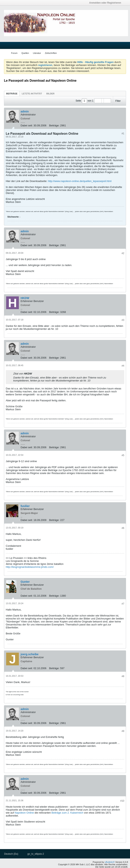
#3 (123, 320)
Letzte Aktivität (32, 94)
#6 (123, 528)
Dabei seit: (27, 125)
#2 (123, 253)
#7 (123, 604)
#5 (123, 455)
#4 (123, 366)
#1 (123, 134)
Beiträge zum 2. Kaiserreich (67, 813)
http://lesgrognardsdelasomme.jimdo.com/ (30, 567)
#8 (123, 676)
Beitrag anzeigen (35, 374)
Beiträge (12, 94)
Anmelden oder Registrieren (106, 3)
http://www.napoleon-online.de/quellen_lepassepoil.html (80, 181)
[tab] (12, 93)
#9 (123, 731)
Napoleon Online (24, 813)
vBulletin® (110, 862)
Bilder (50, 94)
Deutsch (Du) (12, 854)
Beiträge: (54, 125)
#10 (122, 801)
